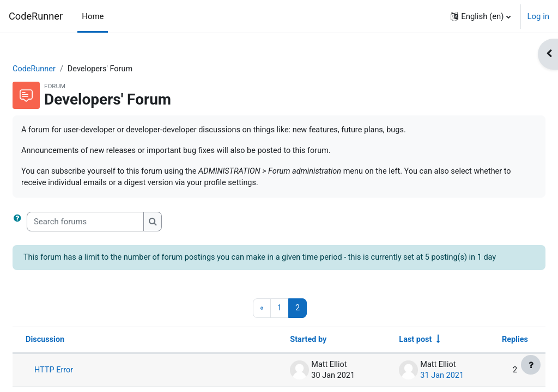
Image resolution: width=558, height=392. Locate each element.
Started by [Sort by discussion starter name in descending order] (280, 354)
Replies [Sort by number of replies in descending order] (488, 354)
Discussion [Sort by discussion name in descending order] (72, 354)
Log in (538, 16)
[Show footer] (531, 365)
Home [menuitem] (93, 16)
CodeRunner (36, 16)
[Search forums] (111, 223)
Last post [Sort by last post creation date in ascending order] (387, 354)
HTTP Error (80, 385)
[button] (480, 16)
